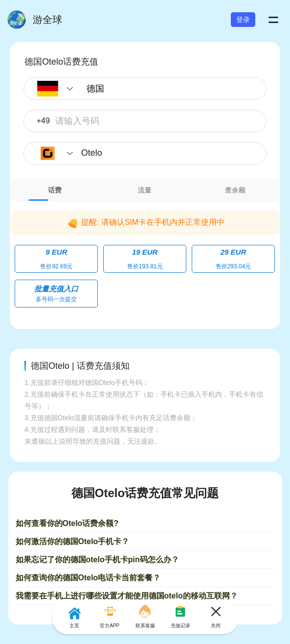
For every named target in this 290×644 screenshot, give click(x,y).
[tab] (55, 190)
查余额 (235, 190)
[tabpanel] (145, 258)
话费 (55, 190)
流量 (145, 190)
